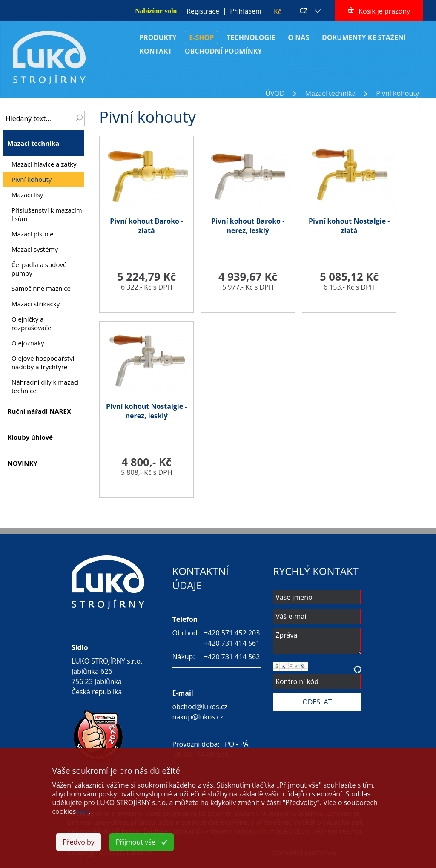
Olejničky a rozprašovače (31, 323)
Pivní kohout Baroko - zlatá (146, 226)
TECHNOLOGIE (251, 37)
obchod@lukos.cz (200, 707)
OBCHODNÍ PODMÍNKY (224, 51)
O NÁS (298, 37)
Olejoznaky (28, 343)
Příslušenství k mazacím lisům (47, 214)
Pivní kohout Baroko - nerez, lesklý (248, 226)
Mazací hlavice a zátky (44, 164)
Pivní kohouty (397, 93)
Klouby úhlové (30, 437)
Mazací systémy (35, 249)
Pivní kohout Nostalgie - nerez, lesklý (147, 411)
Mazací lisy (27, 195)
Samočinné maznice (41, 288)
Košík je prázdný (384, 11)
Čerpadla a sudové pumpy (39, 269)
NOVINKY (22, 463)
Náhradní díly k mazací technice (45, 386)
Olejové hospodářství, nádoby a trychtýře (44, 362)
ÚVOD (275, 93)
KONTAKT (156, 51)
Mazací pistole (33, 234)
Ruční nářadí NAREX (39, 411)
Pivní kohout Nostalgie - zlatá (349, 226)
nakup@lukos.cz (198, 717)
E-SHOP (201, 37)
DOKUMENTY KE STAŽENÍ (364, 37)
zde (83, 811)
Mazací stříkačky (36, 304)
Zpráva (317, 641)
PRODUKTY (158, 37)
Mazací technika (330, 93)
